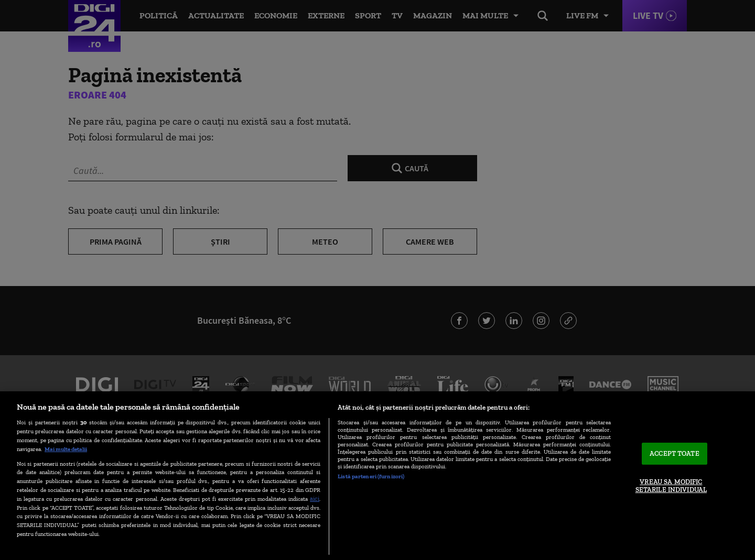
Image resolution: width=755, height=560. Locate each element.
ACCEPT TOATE (675, 453)
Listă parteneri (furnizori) (371, 476)
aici (315, 498)
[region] (377, 476)
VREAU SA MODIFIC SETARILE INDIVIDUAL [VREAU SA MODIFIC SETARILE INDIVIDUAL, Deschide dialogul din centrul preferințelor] (671, 486)
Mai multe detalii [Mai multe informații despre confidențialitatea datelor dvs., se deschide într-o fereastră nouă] (66, 449)
